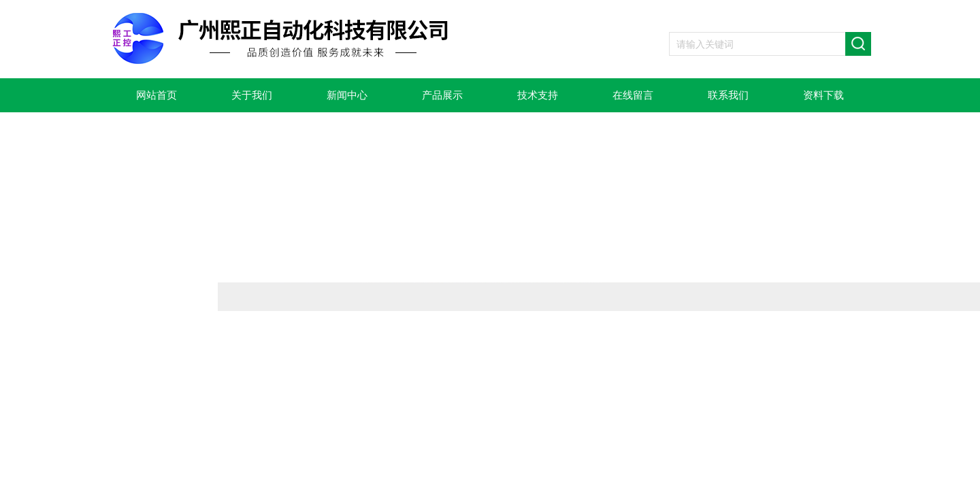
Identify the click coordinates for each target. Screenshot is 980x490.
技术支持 (538, 95)
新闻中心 (347, 95)
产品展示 (442, 95)
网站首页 (157, 95)
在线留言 (633, 95)
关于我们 (252, 95)
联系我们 (728, 95)
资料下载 (823, 95)
